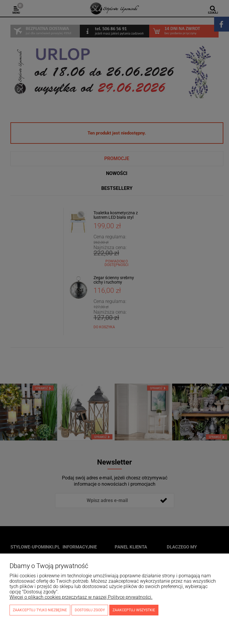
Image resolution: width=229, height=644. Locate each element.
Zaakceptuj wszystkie (134, 610)
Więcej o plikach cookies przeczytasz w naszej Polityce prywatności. (81, 597)
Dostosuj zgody (90, 610)
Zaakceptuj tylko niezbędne (40, 610)
